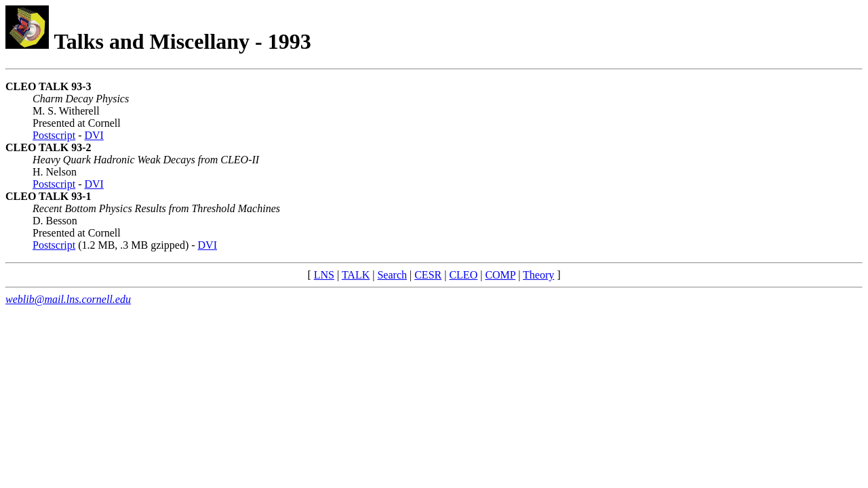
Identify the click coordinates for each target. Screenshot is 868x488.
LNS (324, 275)
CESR (428, 275)
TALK (356, 275)
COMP (500, 275)
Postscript (54, 135)
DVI (94, 135)
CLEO (463, 275)
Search (392, 275)
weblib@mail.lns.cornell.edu (68, 299)
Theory (538, 275)
